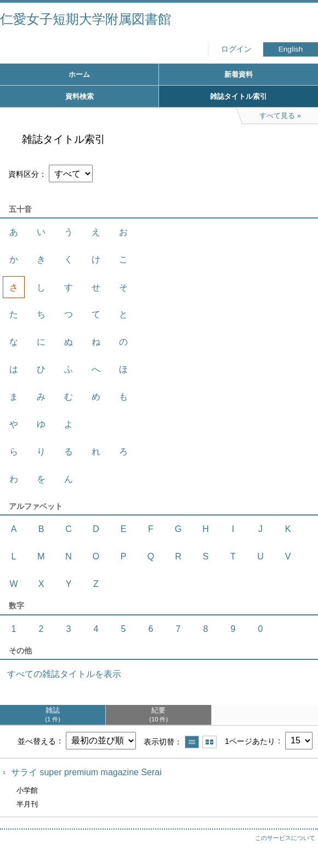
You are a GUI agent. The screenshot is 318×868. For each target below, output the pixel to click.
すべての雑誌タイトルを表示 (64, 674)
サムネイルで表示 (209, 742)
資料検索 (79, 96)
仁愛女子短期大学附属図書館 (86, 19)
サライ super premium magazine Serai (86, 772)
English (291, 49)
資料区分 (24, 174)
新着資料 (238, 74)
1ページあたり (250, 741)
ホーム (79, 74)
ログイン (236, 49)
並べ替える (37, 741)
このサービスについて (285, 838)
